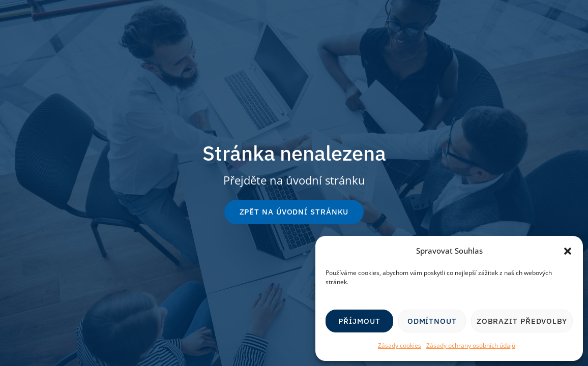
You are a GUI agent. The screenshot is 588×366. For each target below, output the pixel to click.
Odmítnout (432, 321)
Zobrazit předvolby (522, 321)
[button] (568, 251)
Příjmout (359, 321)
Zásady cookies (400, 345)
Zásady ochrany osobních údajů (471, 345)
